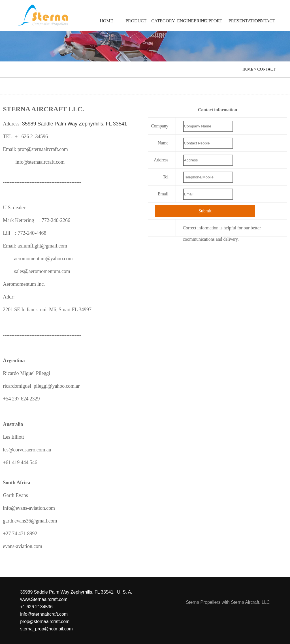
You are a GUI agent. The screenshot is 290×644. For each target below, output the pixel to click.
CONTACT (264, 21)
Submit (205, 211)
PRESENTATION (239, 21)
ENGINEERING (187, 21)
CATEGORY (161, 21)
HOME (106, 21)
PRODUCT (136, 21)
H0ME (248, 69)
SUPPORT (213, 21)
